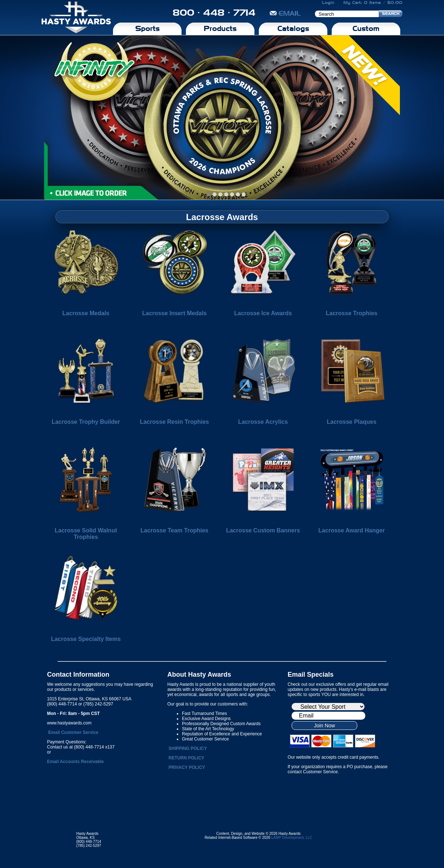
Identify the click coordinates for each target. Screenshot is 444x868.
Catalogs (293, 28)
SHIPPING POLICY (188, 748)
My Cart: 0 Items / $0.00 (373, 3)
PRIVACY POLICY (187, 767)
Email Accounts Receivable (75, 762)
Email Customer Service (73, 732)
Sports (147, 28)
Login (328, 3)
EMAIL (285, 13)
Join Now (324, 726)
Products (220, 28)
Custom (366, 28)
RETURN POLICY (186, 758)
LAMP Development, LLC (292, 838)
